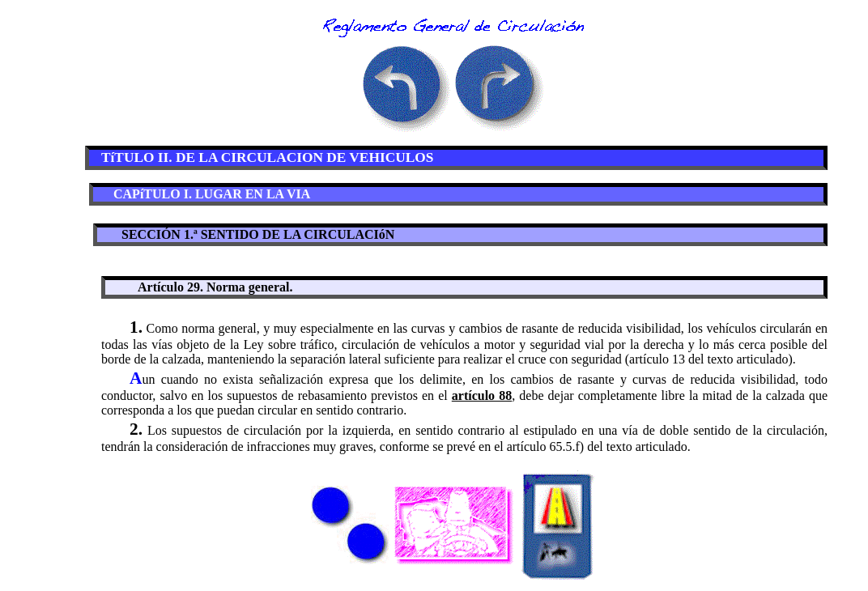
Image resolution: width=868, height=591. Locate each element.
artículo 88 (482, 395)
